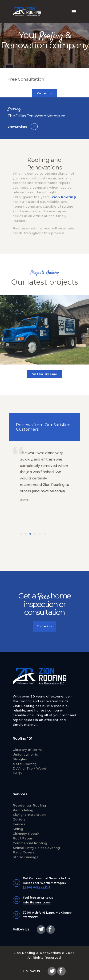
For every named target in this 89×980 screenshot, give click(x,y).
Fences (19, 824)
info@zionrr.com (37, 902)
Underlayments (25, 754)
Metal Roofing (25, 764)
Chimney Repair (26, 834)
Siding (18, 829)
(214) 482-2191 (36, 887)
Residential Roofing (29, 805)
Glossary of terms (28, 750)
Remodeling (23, 810)
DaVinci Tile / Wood (30, 768)
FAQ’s (18, 773)
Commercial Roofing (30, 843)
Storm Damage (26, 857)
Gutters (19, 819)
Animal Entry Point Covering (36, 848)
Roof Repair (23, 838)
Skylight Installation (29, 815)
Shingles (20, 759)
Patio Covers (24, 852)
